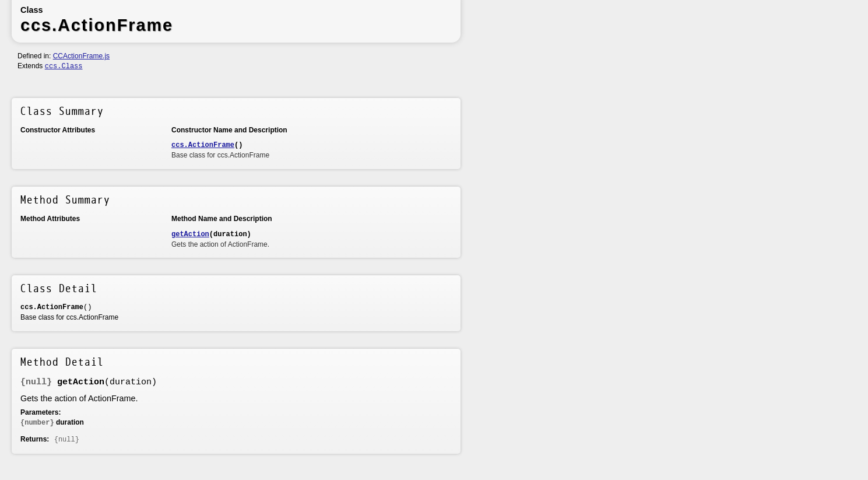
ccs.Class (64, 66)
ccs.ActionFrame (203, 145)
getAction (190, 234)
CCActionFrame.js (81, 56)
